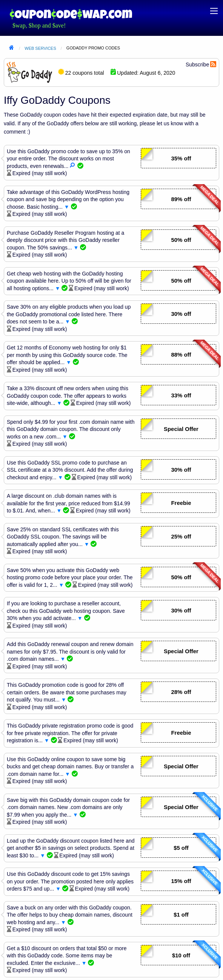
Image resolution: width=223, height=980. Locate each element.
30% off (181, 314)
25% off (181, 537)
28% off (181, 692)
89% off (181, 199)
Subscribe (197, 65)
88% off (181, 355)
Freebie (181, 503)
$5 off (181, 848)
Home (11, 48)
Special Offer (181, 429)
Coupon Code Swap (71, 14)
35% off (181, 158)
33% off (181, 395)
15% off (181, 881)
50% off (181, 240)
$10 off (181, 955)
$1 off (181, 915)
